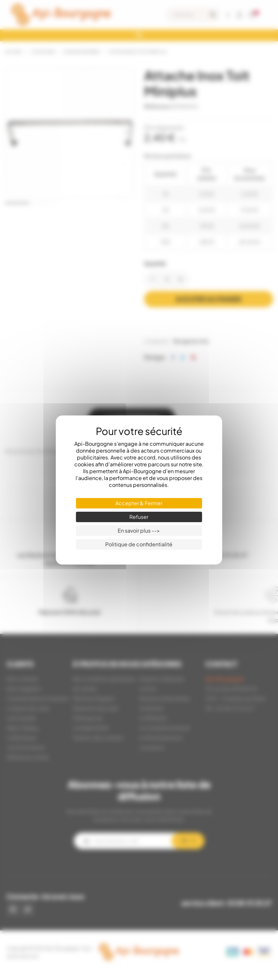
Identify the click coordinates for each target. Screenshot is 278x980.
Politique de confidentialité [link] (139, 544)
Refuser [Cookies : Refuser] (139, 517)
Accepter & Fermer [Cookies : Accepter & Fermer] (139, 503)
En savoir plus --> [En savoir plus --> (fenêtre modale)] (139, 530)
